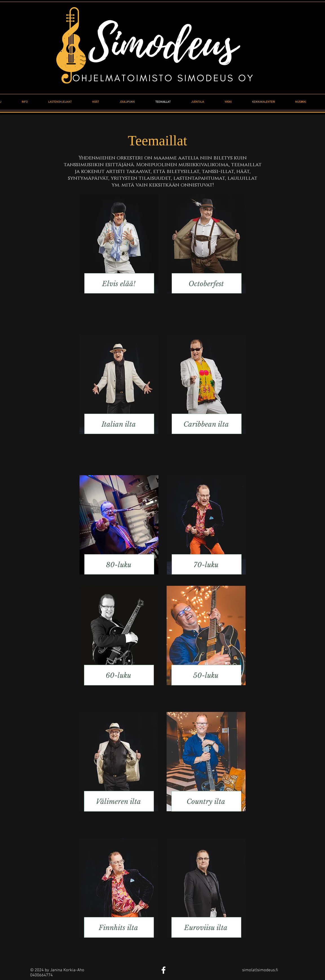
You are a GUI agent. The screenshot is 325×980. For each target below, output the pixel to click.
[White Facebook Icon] (163, 970)
